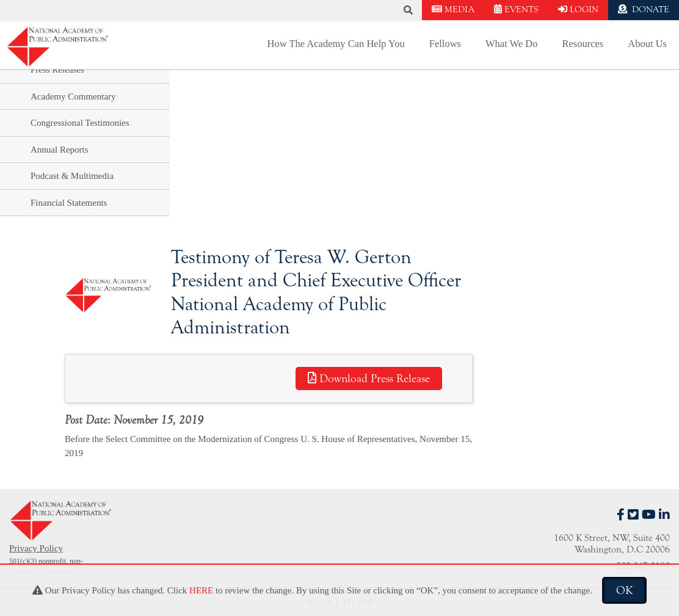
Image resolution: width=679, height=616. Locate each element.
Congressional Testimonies (80, 123)
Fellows (445, 44)
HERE (201, 590)
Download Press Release (369, 379)
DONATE (644, 9)
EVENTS (516, 9)
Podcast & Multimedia (72, 176)
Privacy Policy (36, 548)
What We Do (511, 44)
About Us (647, 44)
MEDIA (453, 9)
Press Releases (57, 70)
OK (624, 590)
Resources (583, 44)
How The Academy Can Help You (336, 44)
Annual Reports (60, 150)
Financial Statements (69, 203)
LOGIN (578, 9)
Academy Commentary (73, 96)
